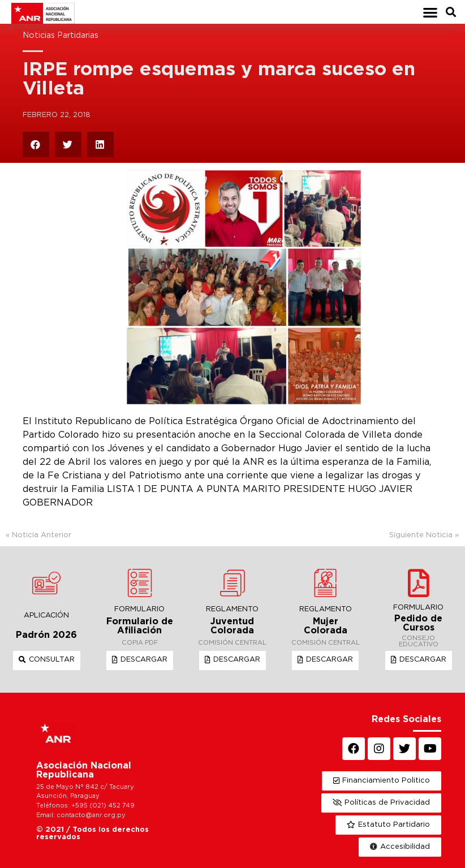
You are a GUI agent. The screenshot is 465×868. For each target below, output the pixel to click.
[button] (430, 12)
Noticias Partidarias (61, 35)
